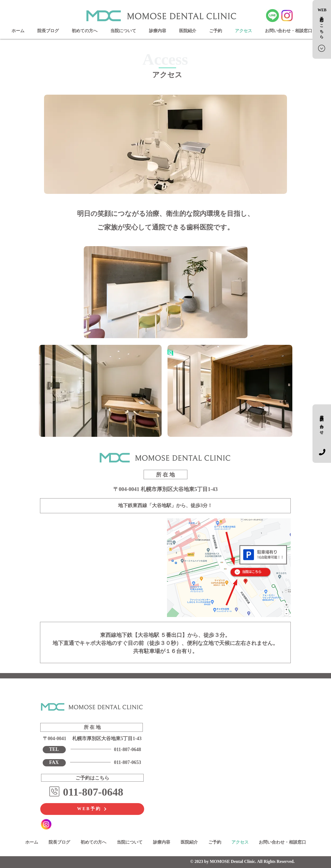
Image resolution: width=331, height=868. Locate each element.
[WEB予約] (92, 809)
